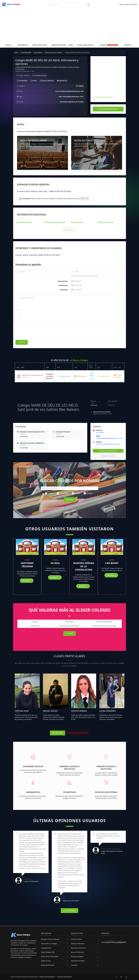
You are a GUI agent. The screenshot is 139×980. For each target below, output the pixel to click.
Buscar (8, 45)
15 (79, 281)
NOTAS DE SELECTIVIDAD (33, 141)
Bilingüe (88, 493)
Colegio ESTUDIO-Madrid (31, 881)
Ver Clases (58, 733)
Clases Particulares (40, 45)
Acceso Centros (77, 939)
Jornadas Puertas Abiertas (50, 939)
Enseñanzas (62, 81)
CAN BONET (112, 563)
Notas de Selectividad (106, 792)
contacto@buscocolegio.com (116, 942)
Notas (71, 45)
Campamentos (22, 45)
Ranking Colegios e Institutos (70, 768)
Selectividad (80, 376)
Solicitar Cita (84, 198)
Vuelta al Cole (104, 376)
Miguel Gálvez (50, 711)
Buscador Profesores (78, 948)
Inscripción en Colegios (49, 944)
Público (49, 493)
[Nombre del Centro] (70, 488)
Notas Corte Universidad (50, 956)
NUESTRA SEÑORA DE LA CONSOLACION (84, 566)
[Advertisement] (70, 25)
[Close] (119, 198)
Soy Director (69, 230)
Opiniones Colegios (78, 961)
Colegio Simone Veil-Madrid (71, 901)
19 (81, 281)
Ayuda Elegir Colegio (85, 45)
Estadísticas (70, 792)
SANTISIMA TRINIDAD (27, 565)
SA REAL (55, 563)
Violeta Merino (79, 711)
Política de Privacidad (47, 977)
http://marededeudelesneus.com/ (108, 444)
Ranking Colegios (77, 956)
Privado (76, 493)
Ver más (27, 581)
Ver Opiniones (69, 911)
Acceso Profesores (78, 952)
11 (77, 281)
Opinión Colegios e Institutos (106, 768)
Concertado (63, 493)
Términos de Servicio (64, 977)
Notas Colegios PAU (48, 952)
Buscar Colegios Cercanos (104, 97)
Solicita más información (108, 109)
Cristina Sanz (22, 711)
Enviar (22, 342)
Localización (22, 81)
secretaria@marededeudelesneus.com (109, 438)
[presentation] (32, 332)
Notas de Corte (92, 376)
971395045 (100, 432)
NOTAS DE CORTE (83, 141)
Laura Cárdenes (108, 711)
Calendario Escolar (41, 75)
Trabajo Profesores (59, 45)
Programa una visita (108, 456)
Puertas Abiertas (47, 81)
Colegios (110, 45)
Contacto (128, 45)
